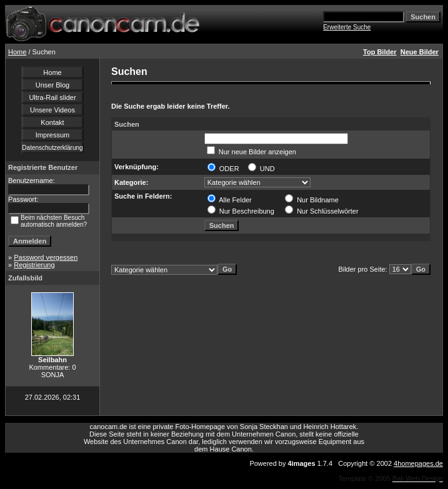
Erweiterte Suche (347, 27)
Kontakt (52, 122)
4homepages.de (418, 463)
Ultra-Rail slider (52, 97)
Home (17, 52)
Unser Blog (52, 85)
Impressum (52, 135)
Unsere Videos (52, 110)
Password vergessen (46, 257)
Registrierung (34, 265)
